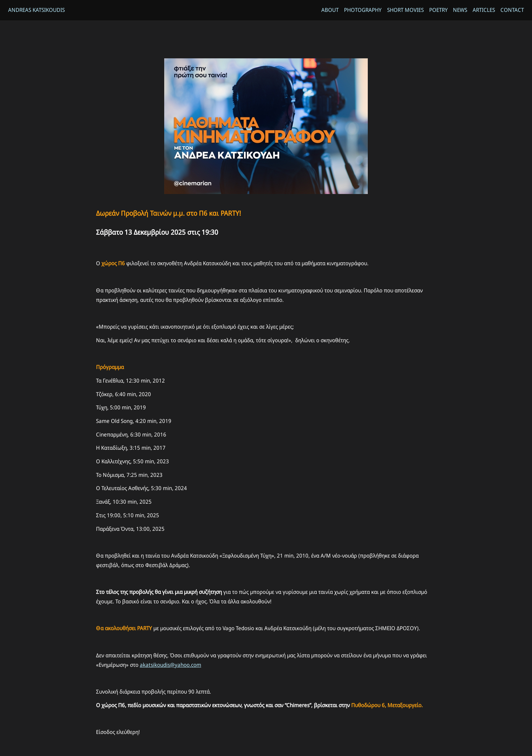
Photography (363, 10)
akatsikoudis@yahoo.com (170, 668)
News (460, 10)
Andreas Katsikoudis (36, 10)
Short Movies (405, 10)
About (330, 10)
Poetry (438, 10)
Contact (512, 10)
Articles (484, 10)
